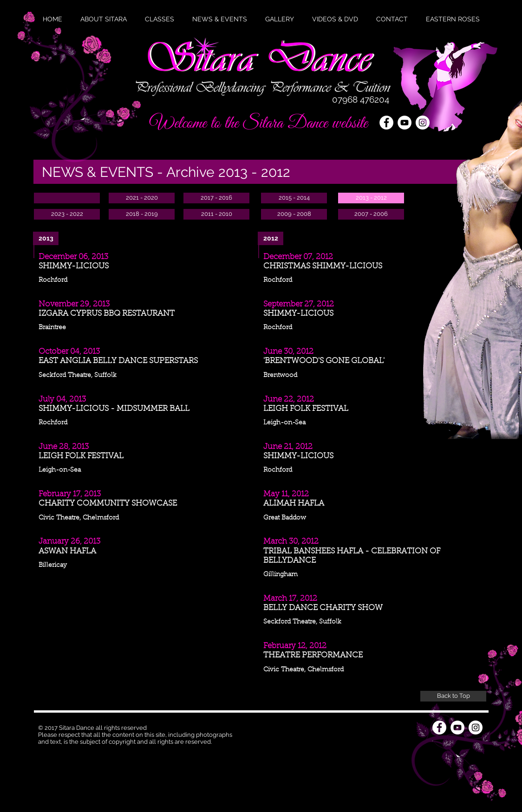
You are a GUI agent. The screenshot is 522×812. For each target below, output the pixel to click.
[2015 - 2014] (294, 198)
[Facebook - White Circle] (386, 123)
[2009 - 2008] (294, 214)
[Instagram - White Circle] (476, 728)
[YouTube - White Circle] (405, 123)
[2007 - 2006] (371, 214)
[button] (220, 19)
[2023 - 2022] (67, 214)
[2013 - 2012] (371, 198)
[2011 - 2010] (216, 214)
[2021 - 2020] (142, 198)
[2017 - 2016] (216, 198)
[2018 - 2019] (142, 214)
